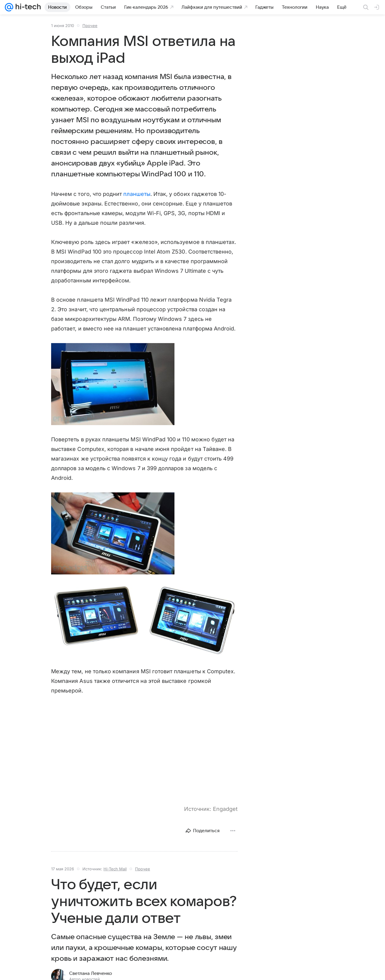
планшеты (137, 194)
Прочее (90, 26)
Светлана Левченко (91, 973)
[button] (113, 384)
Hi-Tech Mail (115, 869)
